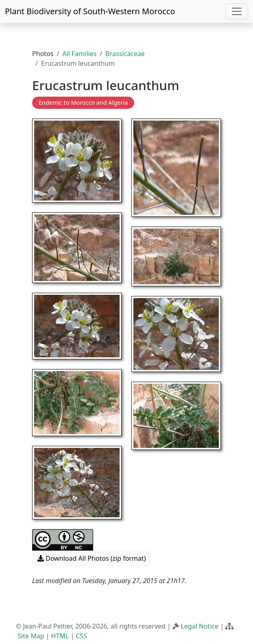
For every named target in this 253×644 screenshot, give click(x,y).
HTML (60, 636)
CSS (81, 636)
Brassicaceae (125, 54)
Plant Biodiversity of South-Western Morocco (90, 11)
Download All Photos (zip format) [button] (92, 558)
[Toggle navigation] (237, 11)
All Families (79, 54)
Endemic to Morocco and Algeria (83, 103)
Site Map (31, 636)
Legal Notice (200, 626)
